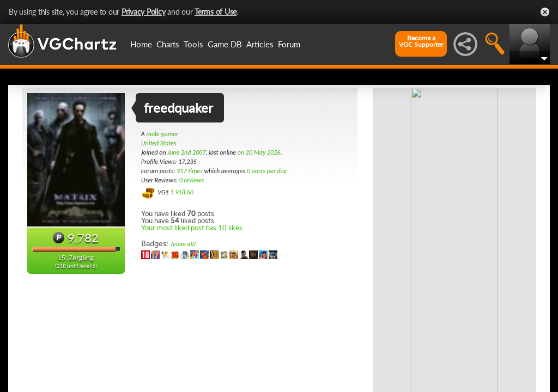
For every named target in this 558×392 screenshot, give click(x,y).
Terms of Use (216, 12)
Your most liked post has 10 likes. (193, 228)
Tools (193, 44)
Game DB (225, 44)
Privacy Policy (144, 12)
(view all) (183, 244)
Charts (168, 44)
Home (141, 44)
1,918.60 (182, 192)
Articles (260, 44)
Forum (289, 44)
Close (545, 12)
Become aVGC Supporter (421, 41)
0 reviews (192, 180)
